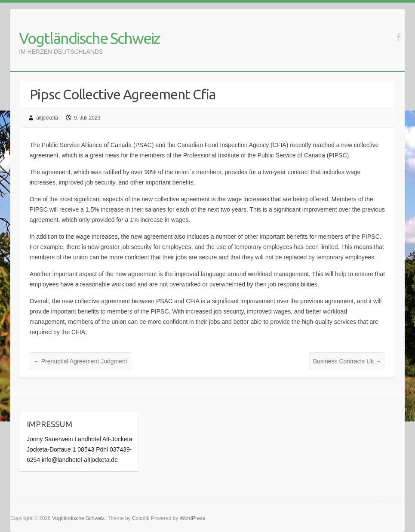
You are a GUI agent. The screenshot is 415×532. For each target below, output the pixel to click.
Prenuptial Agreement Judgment (80, 361)
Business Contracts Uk (347, 361)
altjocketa (47, 118)
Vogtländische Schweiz (89, 38)
